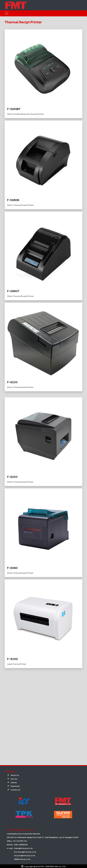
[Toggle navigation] (7, 13)
